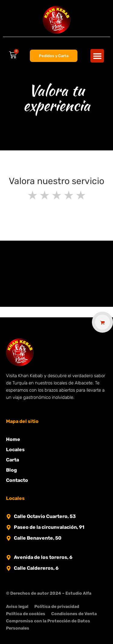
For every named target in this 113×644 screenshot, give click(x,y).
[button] (97, 56)
